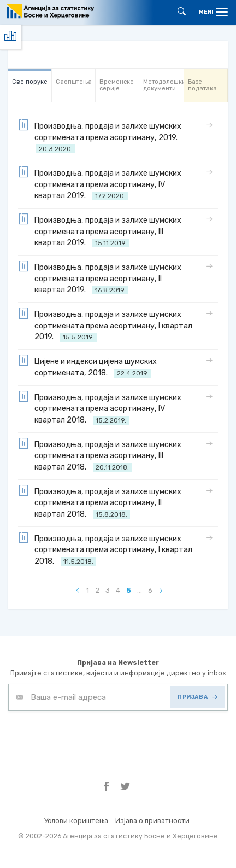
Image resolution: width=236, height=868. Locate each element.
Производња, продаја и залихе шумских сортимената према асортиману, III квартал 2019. (100, 231)
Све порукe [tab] (30, 82)
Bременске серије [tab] (117, 85)
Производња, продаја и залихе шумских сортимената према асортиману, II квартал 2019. (100, 278)
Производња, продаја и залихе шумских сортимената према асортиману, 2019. (100, 137)
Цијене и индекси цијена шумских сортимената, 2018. (87, 366)
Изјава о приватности (152, 821)
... (140, 590)
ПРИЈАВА (197, 697)
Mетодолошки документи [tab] (163, 85)
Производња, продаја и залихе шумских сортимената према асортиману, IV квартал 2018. (100, 408)
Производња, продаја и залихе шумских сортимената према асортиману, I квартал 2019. (105, 325)
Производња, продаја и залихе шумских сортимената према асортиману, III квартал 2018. (100, 455)
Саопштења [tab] (74, 82)
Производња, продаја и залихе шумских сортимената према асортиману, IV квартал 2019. (100, 184)
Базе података (202, 85)
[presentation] (91, 738)
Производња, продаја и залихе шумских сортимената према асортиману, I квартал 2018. (105, 549)
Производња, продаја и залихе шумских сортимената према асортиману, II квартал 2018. (100, 502)
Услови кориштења (76, 821)
